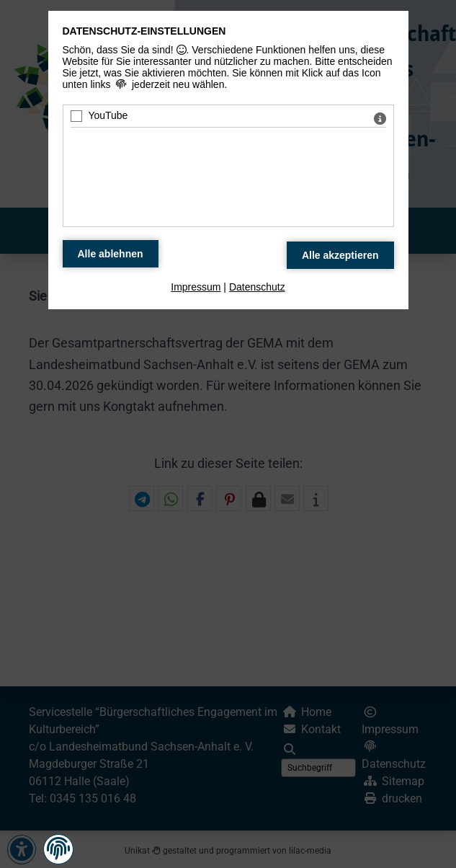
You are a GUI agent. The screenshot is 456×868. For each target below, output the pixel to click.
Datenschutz (257, 287)
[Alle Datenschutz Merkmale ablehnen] (111, 254)
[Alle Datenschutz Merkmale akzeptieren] (340, 255)
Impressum (196, 287)
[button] (58, 849)
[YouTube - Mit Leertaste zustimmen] (76, 116)
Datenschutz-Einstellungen (144, 31)
